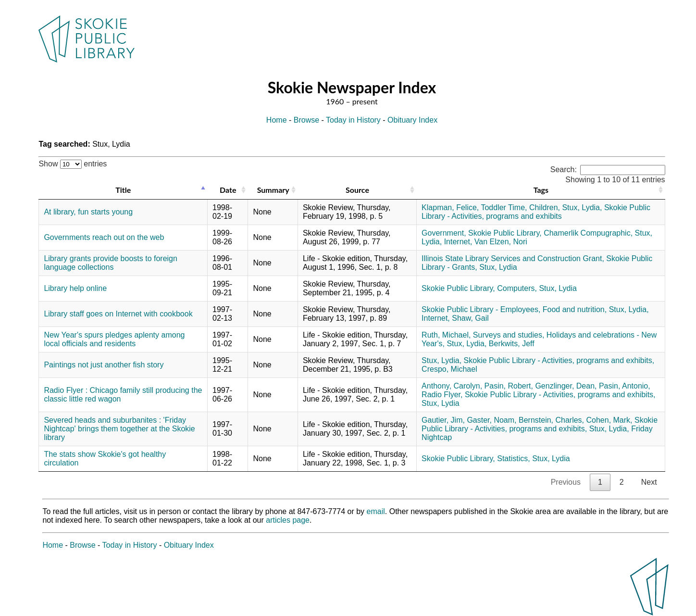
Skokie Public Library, (505, 233)
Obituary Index (412, 120)
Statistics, (513, 459)
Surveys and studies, (509, 335)
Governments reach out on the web (104, 237)
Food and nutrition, (575, 309)
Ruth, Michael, (446, 335)
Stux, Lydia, (582, 207)
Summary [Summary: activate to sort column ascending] (273, 190)
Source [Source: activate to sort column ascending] (357, 190)
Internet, (458, 242)
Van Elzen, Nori (501, 242)
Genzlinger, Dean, (566, 386)
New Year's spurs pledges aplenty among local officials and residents (114, 339)
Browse (306, 120)
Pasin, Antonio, (625, 386)
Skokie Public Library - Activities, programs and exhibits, (559, 360)
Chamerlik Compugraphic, (588, 233)
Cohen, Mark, (609, 420)
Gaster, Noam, (491, 420)
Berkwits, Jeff (512, 344)
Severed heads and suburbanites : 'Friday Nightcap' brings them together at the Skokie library (119, 429)
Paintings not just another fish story (104, 365)
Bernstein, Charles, (551, 420)
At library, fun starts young (88, 212)
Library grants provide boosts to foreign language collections (110, 263)
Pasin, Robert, (509, 386)
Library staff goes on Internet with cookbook (118, 314)
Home (277, 120)
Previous (566, 482)
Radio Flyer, (442, 395)
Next (649, 482)
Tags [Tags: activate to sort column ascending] (541, 190)
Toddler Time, (504, 207)
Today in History (353, 120)
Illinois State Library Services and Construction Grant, (513, 258)
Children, (545, 207)
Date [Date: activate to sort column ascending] (228, 190)
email (376, 511)
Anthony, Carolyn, (452, 386)
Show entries (73, 164)
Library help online (75, 288)
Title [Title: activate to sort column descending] (123, 190)
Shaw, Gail (470, 318)
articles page (288, 520)
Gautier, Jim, (443, 420)
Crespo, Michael (449, 369)
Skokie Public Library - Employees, (481, 309)
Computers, (517, 288)
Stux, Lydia (498, 267)
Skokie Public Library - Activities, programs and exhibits (536, 212)
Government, (444, 233)
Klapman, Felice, (450, 207)
